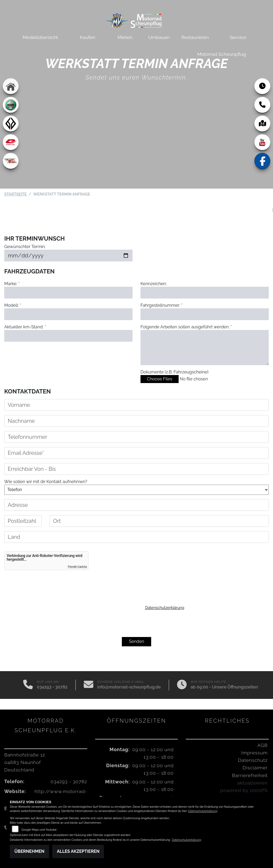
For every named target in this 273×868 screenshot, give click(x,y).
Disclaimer (255, 768)
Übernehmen (29, 851)
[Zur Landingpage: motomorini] (11, 161)
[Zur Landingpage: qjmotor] (11, 142)
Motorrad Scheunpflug (222, 54)
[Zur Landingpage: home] (11, 86)
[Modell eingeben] (68, 314)
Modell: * (13, 305)
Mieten (125, 37)
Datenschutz (253, 760)
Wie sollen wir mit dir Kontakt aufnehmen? (46, 482)
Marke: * (12, 284)
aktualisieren (252, 783)
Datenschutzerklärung (165, 608)
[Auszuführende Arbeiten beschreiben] (205, 348)
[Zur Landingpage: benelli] (11, 105)
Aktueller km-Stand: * (25, 327)
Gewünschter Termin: (25, 247)
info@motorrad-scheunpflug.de (129, 687)
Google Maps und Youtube (39, 830)
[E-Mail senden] (89, 685)
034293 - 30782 (52, 687)
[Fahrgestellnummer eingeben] (205, 314)
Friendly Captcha (77, 567)
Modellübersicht (40, 37)
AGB (262, 745)
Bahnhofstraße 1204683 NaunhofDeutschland (25, 762)
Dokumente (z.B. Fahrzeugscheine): (175, 372)
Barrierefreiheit (250, 775)
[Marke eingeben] (68, 293)
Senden (136, 641)
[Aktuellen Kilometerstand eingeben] (68, 336)
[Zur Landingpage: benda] (11, 124)
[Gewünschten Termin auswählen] (68, 256)
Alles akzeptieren (78, 851)
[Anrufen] (28, 685)
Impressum (254, 753)
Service (238, 37)
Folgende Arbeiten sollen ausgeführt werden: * (186, 327)
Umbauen (159, 37)
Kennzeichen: (154, 284)
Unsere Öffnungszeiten (235, 687)
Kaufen (88, 37)
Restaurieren (195, 37)
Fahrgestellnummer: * (162, 305)
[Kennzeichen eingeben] (205, 293)
